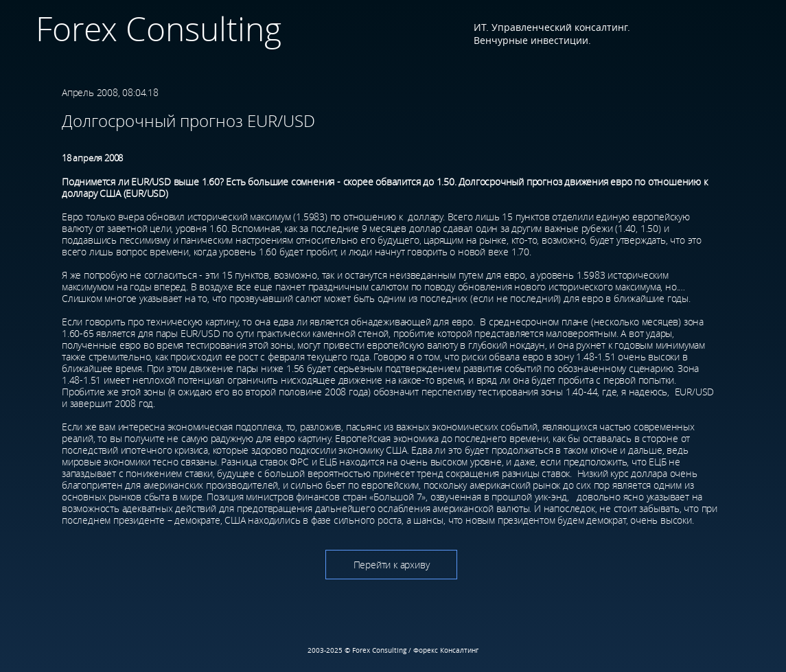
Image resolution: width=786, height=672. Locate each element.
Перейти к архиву (392, 565)
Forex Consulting (154, 29)
